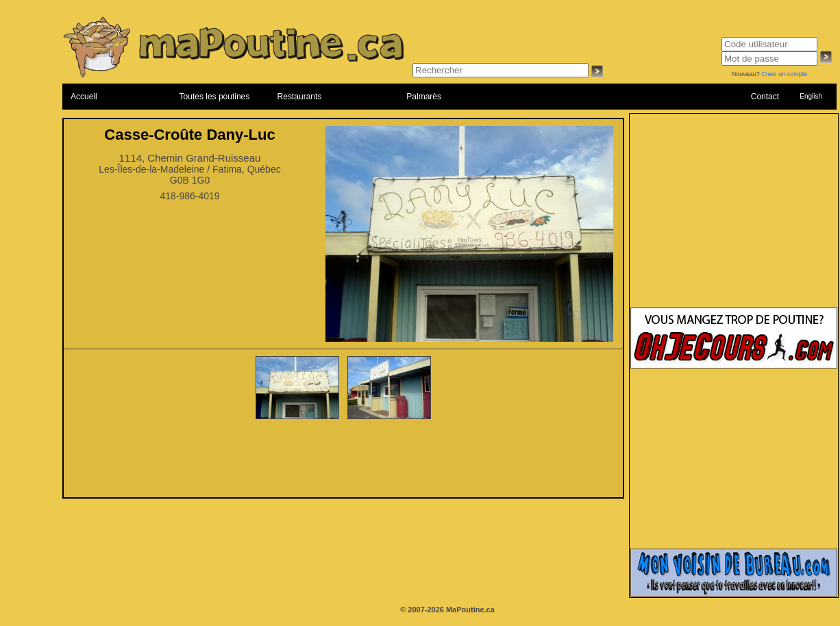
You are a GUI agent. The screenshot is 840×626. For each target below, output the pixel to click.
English (811, 96)
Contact (765, 97)
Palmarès (424, 97)
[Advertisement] (343, 460)
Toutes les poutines (215, 97)
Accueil (84, 97)
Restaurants (300, 97)
